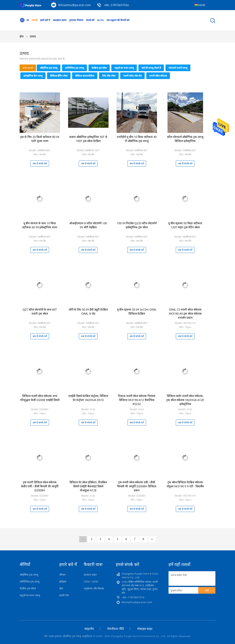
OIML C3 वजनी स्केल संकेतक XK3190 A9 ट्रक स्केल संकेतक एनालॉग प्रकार (185, 314)
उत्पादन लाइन (90, 575)
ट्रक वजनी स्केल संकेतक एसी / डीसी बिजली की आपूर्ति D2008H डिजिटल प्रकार (137, 486)
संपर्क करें (90, 20)
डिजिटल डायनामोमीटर (85, 76)
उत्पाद (33, 36)
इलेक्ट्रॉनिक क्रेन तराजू (33, 76)
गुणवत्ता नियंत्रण (76, 20)
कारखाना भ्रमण (60, 20)
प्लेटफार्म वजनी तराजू (178, 68)
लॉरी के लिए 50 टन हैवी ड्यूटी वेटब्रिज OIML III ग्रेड (88, 311)
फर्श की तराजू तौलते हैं (151, 68)
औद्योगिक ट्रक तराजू (49, 68)
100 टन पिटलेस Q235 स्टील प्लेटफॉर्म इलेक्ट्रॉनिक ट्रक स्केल (137, 225)
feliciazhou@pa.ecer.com (75, 5)
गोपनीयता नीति (116, 629)
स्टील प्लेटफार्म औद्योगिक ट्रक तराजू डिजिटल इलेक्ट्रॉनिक (185, 139)
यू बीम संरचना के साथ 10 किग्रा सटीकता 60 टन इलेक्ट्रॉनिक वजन (40, 225)
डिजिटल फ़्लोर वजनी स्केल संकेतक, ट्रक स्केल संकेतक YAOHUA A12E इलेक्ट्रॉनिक (185, 400)
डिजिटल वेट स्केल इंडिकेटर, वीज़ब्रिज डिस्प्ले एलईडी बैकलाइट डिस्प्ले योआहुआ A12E (88, 486)
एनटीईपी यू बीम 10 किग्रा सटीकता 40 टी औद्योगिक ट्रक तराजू (137, 139)
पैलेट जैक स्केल (109, 76)
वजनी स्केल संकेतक (158, 76)
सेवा (61, 588)
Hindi (202, 5)
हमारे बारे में (45, 20)
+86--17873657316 (116, 5)
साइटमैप (89, 629)
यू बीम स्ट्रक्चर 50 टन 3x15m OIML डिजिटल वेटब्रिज (137, 311)
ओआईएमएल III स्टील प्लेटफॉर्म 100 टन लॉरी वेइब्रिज (88, 225)
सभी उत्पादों (28, 68)
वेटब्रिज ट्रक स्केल (99, 68)
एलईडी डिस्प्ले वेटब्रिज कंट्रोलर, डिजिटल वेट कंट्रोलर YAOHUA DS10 (88, 398)
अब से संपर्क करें (40, 163)
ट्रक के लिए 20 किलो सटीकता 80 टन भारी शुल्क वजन (40, 139)
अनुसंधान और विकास (94, 588)
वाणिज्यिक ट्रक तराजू (74, 68)
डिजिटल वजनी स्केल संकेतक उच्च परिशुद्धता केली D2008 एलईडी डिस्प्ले (40, 398)
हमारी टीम (64, 595)
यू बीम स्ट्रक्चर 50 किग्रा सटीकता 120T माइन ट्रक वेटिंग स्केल (185, 225)
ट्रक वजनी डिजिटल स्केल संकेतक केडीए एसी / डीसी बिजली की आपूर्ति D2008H (40, 486)
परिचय (62, 575)
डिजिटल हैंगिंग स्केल (59, 76)
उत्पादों (34, 20)
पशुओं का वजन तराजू (124, 68)
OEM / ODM (91, 582)
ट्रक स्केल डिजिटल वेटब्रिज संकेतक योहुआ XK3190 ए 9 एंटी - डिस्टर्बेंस (185, 484)
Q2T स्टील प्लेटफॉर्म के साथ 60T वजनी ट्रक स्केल (40, 311)
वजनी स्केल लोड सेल (132, 76)
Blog (101, 20)
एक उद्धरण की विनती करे (118, 20)
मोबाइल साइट (145, 629)
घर (24, 20)
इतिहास (63, 582)
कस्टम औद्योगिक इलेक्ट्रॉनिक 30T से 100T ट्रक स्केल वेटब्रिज (88, 139)
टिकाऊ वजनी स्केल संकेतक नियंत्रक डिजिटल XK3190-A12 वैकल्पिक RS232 (137, 400)
